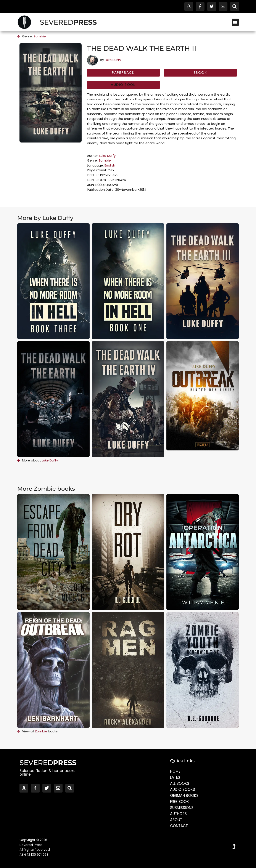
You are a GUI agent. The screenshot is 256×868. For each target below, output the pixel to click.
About (176, 820)
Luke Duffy (113, 60)
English (110, 165)
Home (175, 772)
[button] (235, 22)
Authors (178, 814)
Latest (176, 778)
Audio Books (183, 790)
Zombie (40, 36)
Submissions (182, 808)
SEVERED (68, 22)
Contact (179, 826)
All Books (180, 784)
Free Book (180, 802)
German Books (184, 796)
